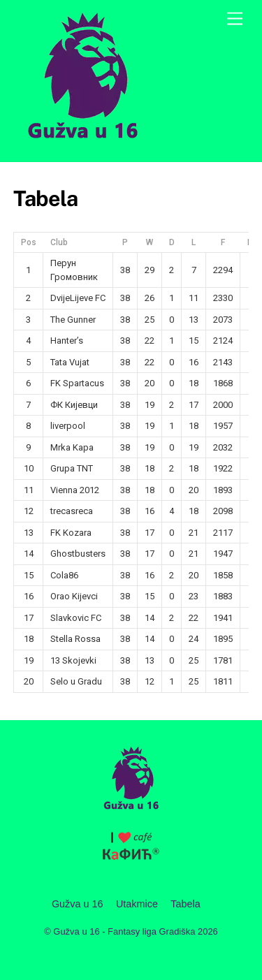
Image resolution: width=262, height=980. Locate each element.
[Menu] (235, 19)
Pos (29, 242)
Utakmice (137, 904)
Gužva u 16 (78, 904)
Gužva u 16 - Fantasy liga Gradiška (124, 931)
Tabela (185, 904)
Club (59, 242)
